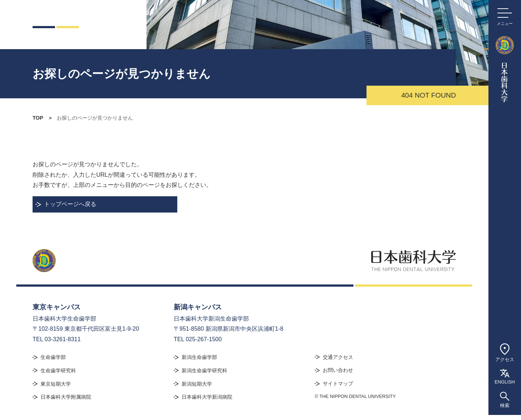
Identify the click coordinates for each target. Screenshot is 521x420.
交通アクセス (338, 357)
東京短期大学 (56, 384)
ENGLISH (505, 372)
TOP (38, 118)
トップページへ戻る (70, 204)
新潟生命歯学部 (199, 357)
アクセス (505, 348)
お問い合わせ (338, 370)
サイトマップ (338, 383)
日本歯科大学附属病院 (66, 397)
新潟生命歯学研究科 (204, 370)
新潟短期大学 (197, 384)
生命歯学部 (53, 357)
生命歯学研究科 (58, 370)
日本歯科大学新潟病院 (207, 397)
